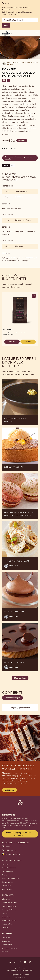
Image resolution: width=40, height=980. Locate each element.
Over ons (5, 875)
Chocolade (6, 899)
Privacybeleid (20, 978)
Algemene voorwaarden (20, 975)
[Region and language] (20, 20)
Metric (6, 166)
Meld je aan (9, 790)
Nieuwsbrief (7, 886)
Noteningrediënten (9, 906)
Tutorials (5, 952)
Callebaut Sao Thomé (23, 220)
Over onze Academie (10, 948)
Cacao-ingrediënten (9, 903)
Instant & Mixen (8, 924)
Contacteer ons (8, 882)
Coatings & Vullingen (10, 910)
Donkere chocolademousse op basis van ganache (19, 158)
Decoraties (6, 917)
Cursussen (6, 938)
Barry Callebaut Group (10, 878)
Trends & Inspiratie (9, 868)
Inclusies (5, 913)
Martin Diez (14, 566)
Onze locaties (7, 945)
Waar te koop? (7, 889)
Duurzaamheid (7, 871)
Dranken (5, 928)
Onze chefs (6, 941)
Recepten (5, 864)
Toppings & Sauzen (9, 920)
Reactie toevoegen (12, 698)
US (12, 166)
